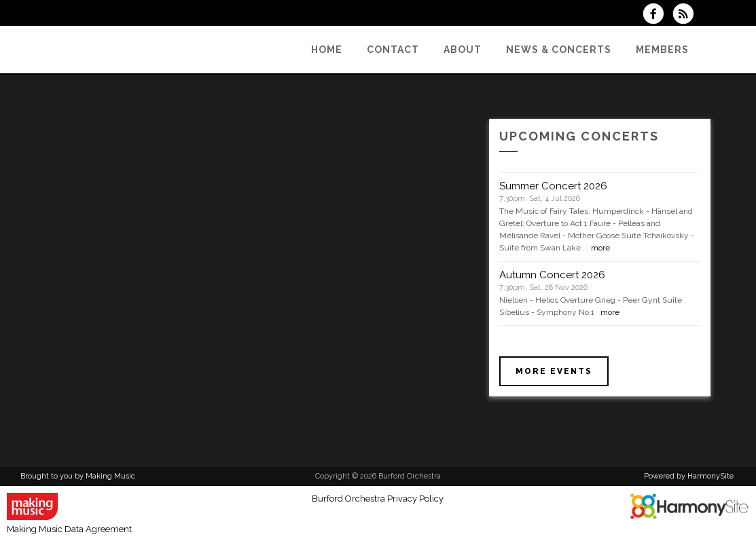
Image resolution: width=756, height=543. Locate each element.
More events (554, 371)
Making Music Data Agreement (69, 529)
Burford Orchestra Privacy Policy (378, 499)
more (600, 248)
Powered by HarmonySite (689, 476)
